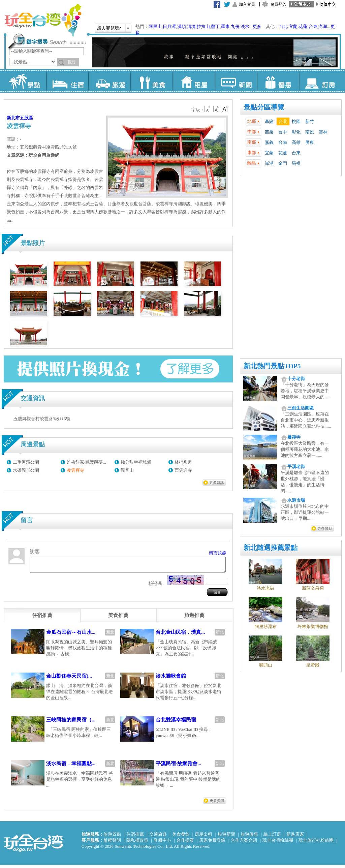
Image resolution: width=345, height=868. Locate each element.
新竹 (310, 121)
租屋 (194, 81)
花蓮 (303, 26)
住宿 (67, 81)
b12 (208, 109)
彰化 (296, 132)
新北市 (13, 118)
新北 (110, 635)
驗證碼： (157, 586)
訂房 (320, 81)
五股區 (26, 118)
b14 (225, 109)
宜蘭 (293, 26)
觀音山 (127, 470)
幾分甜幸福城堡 (136, 462)
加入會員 (247, 4)
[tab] (42, 618)
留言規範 (218, 553)
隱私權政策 (137, 843)
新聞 (236, 81)
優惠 (278, 81)
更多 (257, 26)
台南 (283, 142)
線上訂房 (272, 837)
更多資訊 (217, 483)
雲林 (323, 132)
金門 (283, 163)
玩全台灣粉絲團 (278, 843)
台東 (313, 26)
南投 (310, 132)
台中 (283, 132)
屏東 (310, 142)
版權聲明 (112, 843)
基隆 (269, 121)
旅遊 (109, 81)
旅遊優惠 (249, 837)
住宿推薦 (135, 837)
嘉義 (269, 142)
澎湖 (323, 26)
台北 (283, 26)
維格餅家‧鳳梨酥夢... (86, 462)
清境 (191, 26)
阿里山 (155, 26)
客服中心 (162, 843)
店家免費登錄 (212, 843)
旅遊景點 (112, 837)
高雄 (296, 142)
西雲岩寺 (183, 470)
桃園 (296, 121)
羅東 (225, 26)
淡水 (245, 26)
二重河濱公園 (26, 462)
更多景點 (325, 528)
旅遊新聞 (226, 837)
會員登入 (278, 4)
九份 (235, 26)
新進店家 (295, 837)
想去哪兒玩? (109, 28)
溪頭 (182, 26)
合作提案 (185, 843)
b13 (216, 109)
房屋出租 (203, 837)
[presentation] (42, 618)
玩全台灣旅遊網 (43, 20)
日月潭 (169, 26)
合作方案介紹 (244, 843)
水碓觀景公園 (26, 470)
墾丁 (215, 26)
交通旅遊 (158, 837)
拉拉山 (203, 26)
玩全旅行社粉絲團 (316, 843)
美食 (151, 81)
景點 (25, 81)
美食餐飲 (181, 837)
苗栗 (269, 132)
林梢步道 (183, 462)
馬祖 (296, 163)
